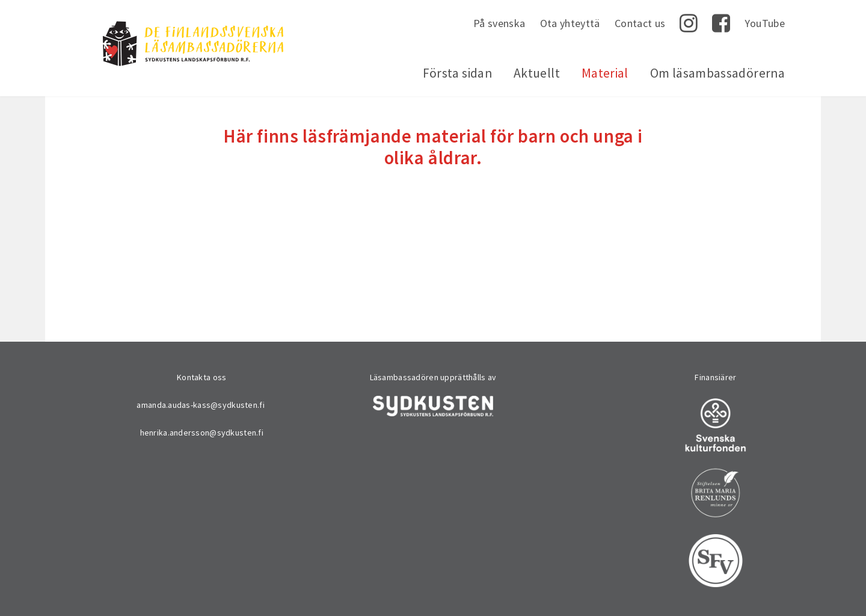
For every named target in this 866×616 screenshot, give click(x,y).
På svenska (499, 23)
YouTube (765, 23)
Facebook (721, 23)
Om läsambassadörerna (717, 73)
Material (605, 73)
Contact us (640, 23)
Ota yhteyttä (570, 23)
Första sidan (457, 73)
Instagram (689, 23)
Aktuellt (537, 73)
